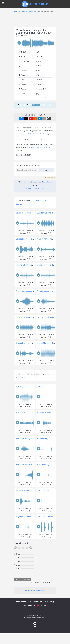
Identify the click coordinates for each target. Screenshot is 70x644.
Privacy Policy (49, 628)
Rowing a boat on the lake (27, 265)
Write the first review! (35, 617)
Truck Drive (21, 439)
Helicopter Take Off (24, 491)
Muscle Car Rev (23, 517)
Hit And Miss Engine (45, 317)
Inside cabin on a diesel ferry (49, 265)
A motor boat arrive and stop (49, 291)
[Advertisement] (35, 379)
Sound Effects (27, 134)
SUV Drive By (43, 465)
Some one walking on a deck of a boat (32, 213)
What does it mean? (35, 189)
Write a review (23, 605)
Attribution (48, 182)
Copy (47, 170)
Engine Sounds (45, 147)
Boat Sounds (35, 147)
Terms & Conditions (35, 628)
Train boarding (43, 491)
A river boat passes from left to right (31, 291)
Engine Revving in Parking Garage (30, 343)
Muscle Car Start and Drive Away (51, 439)
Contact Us (31, 632)
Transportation (38, 134)
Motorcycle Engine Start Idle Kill (29, 317)
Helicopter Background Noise (28, 465)
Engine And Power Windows (28, 543)
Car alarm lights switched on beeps (52, 517)
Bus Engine (21, 413)
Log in (36, 105)
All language (35, 609)
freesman (52, 98)
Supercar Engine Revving (48, 213)
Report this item (50, 178)
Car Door (41, 413)
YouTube (43, 632)
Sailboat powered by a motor (28, 239)
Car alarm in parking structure (49, 543)
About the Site (21, 628)
